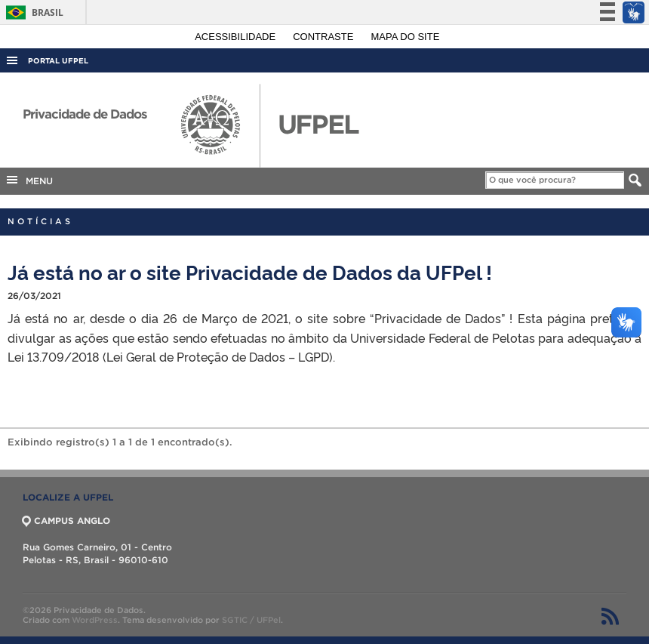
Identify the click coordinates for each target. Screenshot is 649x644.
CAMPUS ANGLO (66, 521)
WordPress (95, 620)
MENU (29, 180)
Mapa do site (406, 37)
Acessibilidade (237, 37)
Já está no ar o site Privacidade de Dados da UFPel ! (250, 271)
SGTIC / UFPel (251, 620)
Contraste (324, 37)
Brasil (32, 12)
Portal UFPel (58, 61)
